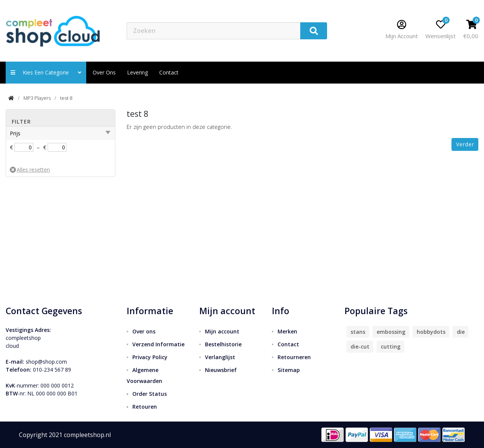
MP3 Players (37, 98)
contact (169, 72)
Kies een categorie (46, 72)
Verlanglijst (220, 357)
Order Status (150, 394)
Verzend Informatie (158, 344)
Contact (288, 344)
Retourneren (294, 357)
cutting (391, 346)
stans (358, 332)
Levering (137, 72)
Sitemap (289, 370)
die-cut (360, 346)
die (461, 332)
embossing (391, 332)
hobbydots (431, 332)
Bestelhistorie (223, 344)
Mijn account (222, 331)
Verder (465, 144)
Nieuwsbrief (221, 370)
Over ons (104, 72)
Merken (287, 331)
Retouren (145, 407)
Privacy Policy (150, 357)
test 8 (66, 98)
